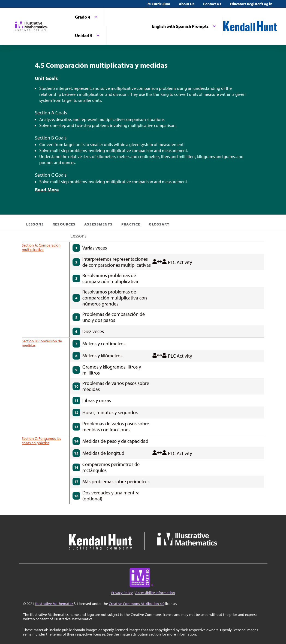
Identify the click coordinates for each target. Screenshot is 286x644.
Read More (47, 190)
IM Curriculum (158, 4)
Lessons (35, 224)
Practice (131, 224)
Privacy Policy (122, 593)
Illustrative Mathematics (54, 604)
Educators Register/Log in (251, 4)
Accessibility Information (155, 593)
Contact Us (212, 4)
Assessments (99, 224)
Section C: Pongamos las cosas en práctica (41, 441)
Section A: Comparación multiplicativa (41, 247)
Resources (64, 224)
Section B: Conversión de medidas (42, 343)
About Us (187, 4)
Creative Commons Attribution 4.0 (137, 604)
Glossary (159, 224)
